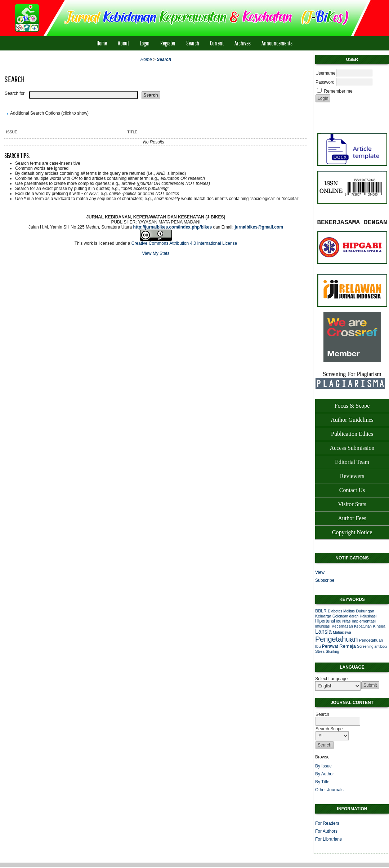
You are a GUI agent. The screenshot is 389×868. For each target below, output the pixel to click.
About (123, 43)
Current (217, 43)
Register (168, 43)
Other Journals (329, 790)
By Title (322, 782)
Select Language (331, 679)
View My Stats (156, 253)
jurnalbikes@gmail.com (259, 227)
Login (145, 43)
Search (193, 43)
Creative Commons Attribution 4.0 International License (184, 243)
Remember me (338, 91)
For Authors (326, 831)
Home (102, 43)
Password (325, 82)
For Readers (327, 823)
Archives (243, 43)
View (320, 572)
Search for (15, 93)
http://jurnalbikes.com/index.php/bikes (172, 227)
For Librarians (328, 839)
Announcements (277, 43)
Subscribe (325, 580)
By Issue (323, 766)
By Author (325, 774)
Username (325, 73)
